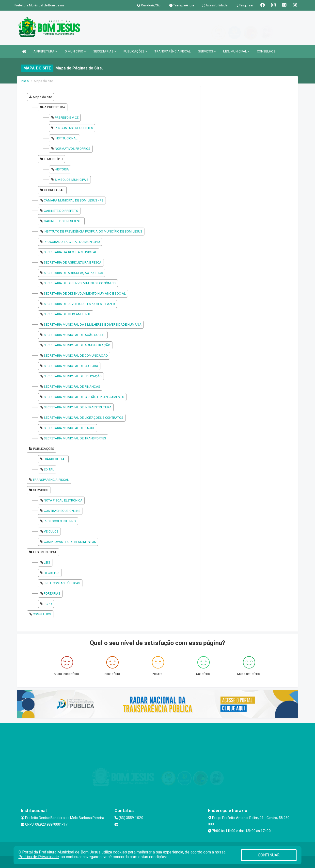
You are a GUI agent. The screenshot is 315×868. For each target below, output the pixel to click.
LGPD (48, 604)
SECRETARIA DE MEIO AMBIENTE (67, 314)
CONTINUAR (269, 855)
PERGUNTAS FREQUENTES (74, 128)
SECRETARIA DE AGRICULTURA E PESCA (73, 262)
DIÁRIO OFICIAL (55, 459)
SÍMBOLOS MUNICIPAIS (72, 180)
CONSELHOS (266, 51)
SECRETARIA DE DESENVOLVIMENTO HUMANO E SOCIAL (85, 293)
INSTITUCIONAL (66, 138)
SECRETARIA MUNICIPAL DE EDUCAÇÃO (73, 376)
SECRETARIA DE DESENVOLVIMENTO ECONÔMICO (80, 283)
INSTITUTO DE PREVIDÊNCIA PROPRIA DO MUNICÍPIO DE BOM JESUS (93, 231)
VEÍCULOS (51, 531)
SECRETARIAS (105, 51)
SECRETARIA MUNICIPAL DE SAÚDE (69, 428)
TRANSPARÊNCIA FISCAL (173, 51)
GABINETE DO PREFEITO (61, 211)
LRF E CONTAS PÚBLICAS (62, 583)
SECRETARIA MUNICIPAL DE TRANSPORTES (75, 438)
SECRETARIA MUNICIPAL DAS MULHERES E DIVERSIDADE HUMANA (93, 325)
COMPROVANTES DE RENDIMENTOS (70, 542)
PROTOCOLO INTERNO (60, 521)
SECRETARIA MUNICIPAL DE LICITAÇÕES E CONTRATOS (84, 418)
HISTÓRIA (62, 169)
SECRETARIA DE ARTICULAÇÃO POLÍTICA (73, 273)
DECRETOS (52, 573)
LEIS (47, 562)
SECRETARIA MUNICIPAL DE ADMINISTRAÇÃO (77, 345)
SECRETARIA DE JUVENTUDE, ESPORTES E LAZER (79, 304)
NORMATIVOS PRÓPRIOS (73, 149)
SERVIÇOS (207, 51)
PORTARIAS (52, 593)
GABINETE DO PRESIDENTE (63, 221)
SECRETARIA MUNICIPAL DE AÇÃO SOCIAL (75, 335)
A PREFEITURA (45, 51)
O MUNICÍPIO (75, 51)
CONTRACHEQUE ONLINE (62, 511)
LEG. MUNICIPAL (236, 51)
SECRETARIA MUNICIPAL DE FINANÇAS (72, 387)
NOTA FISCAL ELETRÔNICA (63, 500)
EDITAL (49, 469)
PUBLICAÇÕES (135, 51)
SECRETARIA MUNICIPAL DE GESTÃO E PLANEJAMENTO (84, 397)
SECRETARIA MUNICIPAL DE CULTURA (71, 366)
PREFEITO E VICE (67, 118)
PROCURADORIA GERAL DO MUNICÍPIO (72, 242)
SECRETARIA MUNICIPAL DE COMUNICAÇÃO (76, 356)
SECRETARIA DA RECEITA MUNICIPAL (70, 252)
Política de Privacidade (39, 857)
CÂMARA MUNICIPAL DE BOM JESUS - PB (74, 200)
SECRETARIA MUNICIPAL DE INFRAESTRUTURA (78, 407)
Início (25, 81)
